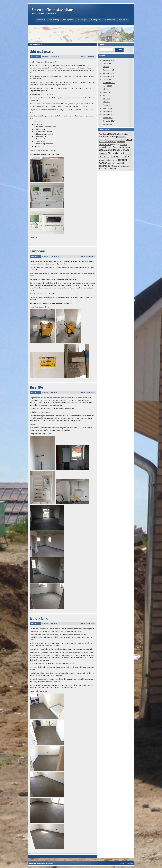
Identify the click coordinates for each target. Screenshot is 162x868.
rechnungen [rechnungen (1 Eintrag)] (102, 160)
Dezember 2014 (108, 76)
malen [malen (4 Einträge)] (127, 157)
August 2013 (107, 124)
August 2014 (107, 86)
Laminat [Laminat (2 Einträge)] (120, 157)
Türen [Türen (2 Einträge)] (101, 169)
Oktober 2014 (107, 80)
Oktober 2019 (107, 64)
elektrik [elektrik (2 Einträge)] (108, 142)
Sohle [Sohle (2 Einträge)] (109, 163)
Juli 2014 (106, 89)
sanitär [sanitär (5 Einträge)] (103, 163)
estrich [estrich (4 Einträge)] (123, 144)
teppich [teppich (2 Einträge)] (126, 166)
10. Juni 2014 (35, 624)
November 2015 (108, 73)
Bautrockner (38, 251)
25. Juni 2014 (35, 57)
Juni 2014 (106, 92)
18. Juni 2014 (35, 256)
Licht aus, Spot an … (42, 52)
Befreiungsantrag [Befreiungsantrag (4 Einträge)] (108, 137)
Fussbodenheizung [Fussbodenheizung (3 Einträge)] (121, 147)
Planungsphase (69, 20)
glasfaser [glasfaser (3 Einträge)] (103, 154)
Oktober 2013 (107, 118)
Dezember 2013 (108, 111)
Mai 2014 (106, 96)
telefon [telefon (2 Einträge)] (120, 166)
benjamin (45, 57)
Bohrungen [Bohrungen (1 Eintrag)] (111, 140)
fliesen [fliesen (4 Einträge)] (109, 147)
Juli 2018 (106, 67)
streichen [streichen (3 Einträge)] (103, 166)
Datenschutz (110, 20)
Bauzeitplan (83, 20)
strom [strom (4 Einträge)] (111, 166)
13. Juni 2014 (35, 392)
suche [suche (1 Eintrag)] (116, 166)
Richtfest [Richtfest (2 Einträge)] (109, 160)
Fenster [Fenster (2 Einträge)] (102, 147)
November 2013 (108, 115)
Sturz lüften (37, 387)
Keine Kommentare (88, 57)
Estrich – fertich (40, 618)
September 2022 (109, 60)
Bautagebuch (96, 20)
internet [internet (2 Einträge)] (102, 157)
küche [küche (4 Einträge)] (114, 157)
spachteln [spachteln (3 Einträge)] (120, 163)
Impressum (123, 20)
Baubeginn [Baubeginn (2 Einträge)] (123, 134)
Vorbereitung (54, 20)
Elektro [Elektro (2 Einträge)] (114, 142)
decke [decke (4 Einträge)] (129, 139)
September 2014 (109, 83)
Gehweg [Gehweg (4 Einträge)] (125, 150)
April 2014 (106, 99)
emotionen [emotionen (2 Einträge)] (121, 142)
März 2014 (106, 102)
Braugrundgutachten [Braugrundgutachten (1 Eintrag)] (120, 140)
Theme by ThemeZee (127, 863)
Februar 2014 (107, 105)
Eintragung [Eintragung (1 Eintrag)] (102, 142)
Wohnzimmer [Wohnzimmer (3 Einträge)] (110, 168)
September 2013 (109, 121)
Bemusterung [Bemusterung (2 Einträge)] (122, 137)
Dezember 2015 (108, 70)
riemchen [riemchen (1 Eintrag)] (115, 160)
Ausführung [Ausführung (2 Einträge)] (103, 134)
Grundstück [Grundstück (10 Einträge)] (116, 153)
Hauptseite (41, 20)
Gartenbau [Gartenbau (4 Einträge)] (115, 150)
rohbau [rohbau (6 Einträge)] (123, 160)
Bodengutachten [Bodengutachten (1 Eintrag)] (103, 140)
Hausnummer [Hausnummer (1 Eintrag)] (129, 154)
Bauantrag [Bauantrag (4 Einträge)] (114, 134)
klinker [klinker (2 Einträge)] (108, 157)
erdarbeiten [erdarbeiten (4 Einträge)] (105, 144)
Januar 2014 (107, 108)
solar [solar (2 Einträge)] (114, 163)
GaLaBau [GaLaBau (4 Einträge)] (104, 150)
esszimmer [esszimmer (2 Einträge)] (115, 144)
